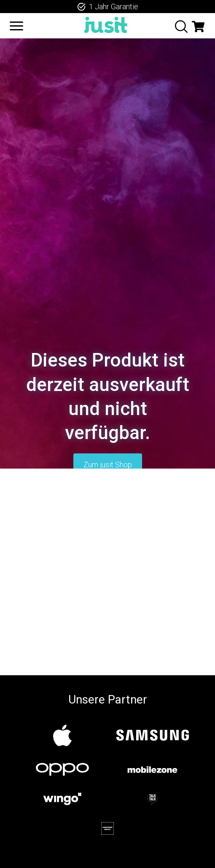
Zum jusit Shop (108, 465)
